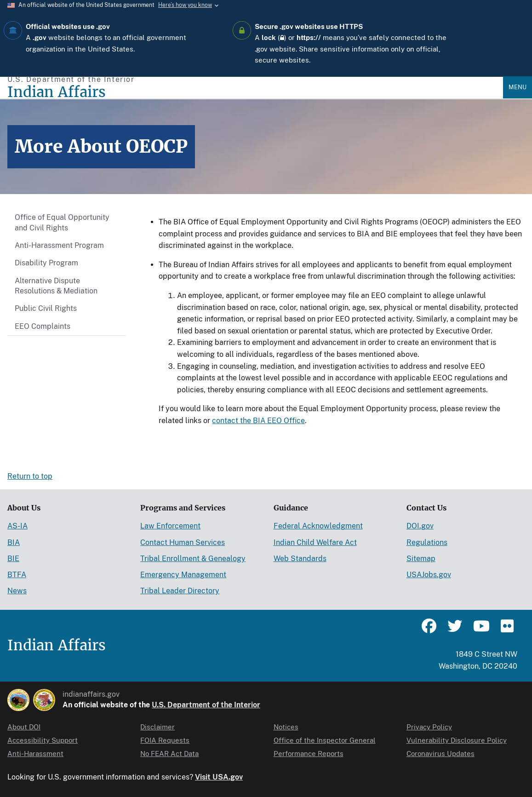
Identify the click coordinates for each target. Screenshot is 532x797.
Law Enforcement (170, 526)
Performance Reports (309, 754)
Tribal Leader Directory (180, 591)
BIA (14, 542)
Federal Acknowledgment (318, 526)
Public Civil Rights (46, 308)
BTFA (17, 575)
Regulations (427, 542)
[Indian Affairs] (255, 92)
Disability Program (46, 263)
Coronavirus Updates (440, 754)
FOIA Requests (165, 740)
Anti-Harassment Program (59, 245)
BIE (13, 559)
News (17, 591)
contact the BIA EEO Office (258, 421)
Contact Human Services (183, 542)
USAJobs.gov (429, 575)
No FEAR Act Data (169, 754)
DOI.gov (420, 526)
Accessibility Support (43, 740)
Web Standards (300, 559)
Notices (286, 727)
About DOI (24, 727)
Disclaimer (157, 727)
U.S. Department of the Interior (206, 705)
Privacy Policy (429, 727)
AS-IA (17, 526)
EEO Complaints (43, 326)
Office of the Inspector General (325, 740)
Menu (518, 87)
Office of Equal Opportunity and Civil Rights (62, 222)
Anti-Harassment (35, 754)
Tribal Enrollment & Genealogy (193, 559)
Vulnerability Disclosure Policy (457, 740)
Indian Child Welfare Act (315, 542)
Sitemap (421, 559)
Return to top (30, 476)
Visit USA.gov (219, 777)
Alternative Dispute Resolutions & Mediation (56, 286)
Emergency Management (183, 575)
